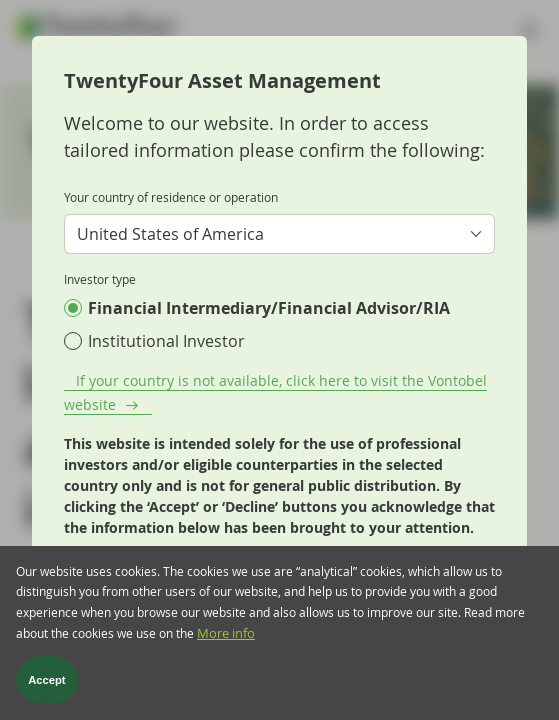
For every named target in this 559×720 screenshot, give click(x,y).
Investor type (100, 279)
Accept (46, 680)
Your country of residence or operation (171, 197)
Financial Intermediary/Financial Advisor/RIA (269, 308)
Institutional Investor (166, 341)
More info (226, 633)
